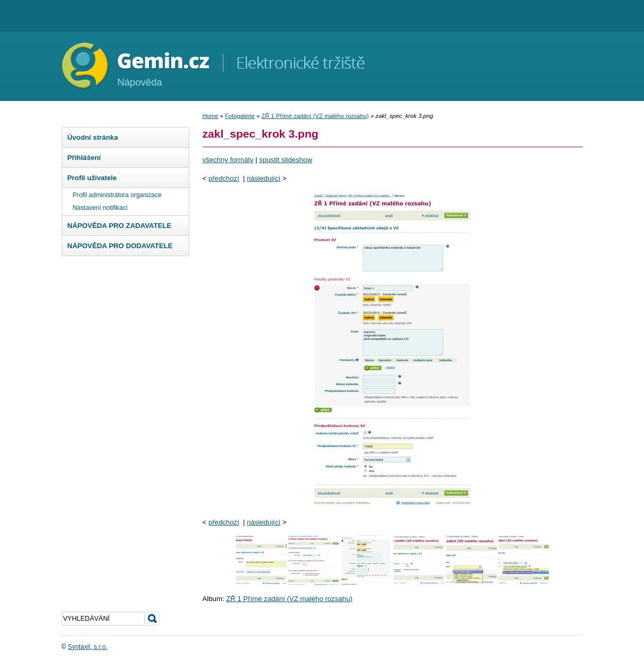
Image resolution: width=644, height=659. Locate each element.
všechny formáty (228, 160)
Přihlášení (84, 158)
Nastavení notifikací (101, 208)
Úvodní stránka (93, 137)
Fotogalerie (240, 116)
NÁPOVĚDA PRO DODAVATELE (120, 246)
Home (211, 116)
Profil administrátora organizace (117, 195)
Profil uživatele (92, 178)
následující (264, 178)
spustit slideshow (286, 160)
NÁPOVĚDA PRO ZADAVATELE (120, 226)
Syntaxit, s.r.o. (88, 647)
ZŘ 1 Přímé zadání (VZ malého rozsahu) (315, 116)
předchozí (224, 178)
